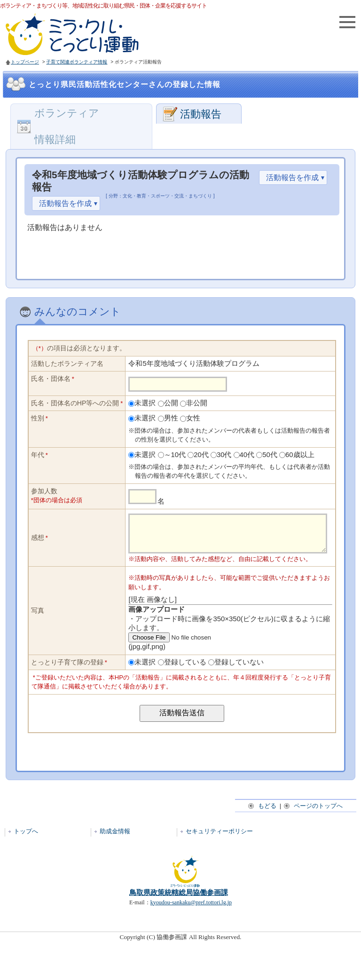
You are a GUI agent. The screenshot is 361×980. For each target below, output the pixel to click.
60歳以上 (300, 455)
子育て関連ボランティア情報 (77, 62)
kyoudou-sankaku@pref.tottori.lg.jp (191, 909)
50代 (270, 455)
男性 (171, 418)
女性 (193, 418)
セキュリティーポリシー (219, 838)
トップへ (26, 838)
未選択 (145, 403)
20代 (201, 455)
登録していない (239, 669)
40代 (247, 455)
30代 (224, 455)
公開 (171, 403)
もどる (263, 813)
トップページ (25, 62)
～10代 (175, 455)
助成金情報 (115, 838)
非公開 (197, 403)
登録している (185, 669)
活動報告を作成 (292, 178)
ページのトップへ (314, 813)
